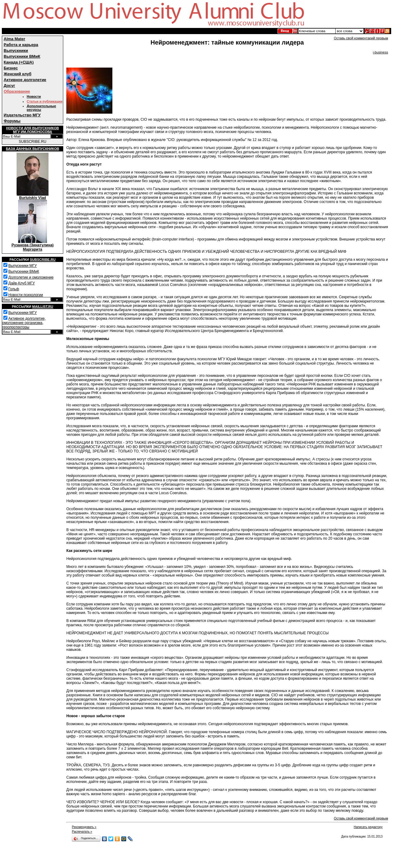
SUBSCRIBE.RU (33, 142)
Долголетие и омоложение (31, 277)
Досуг (9, 86)
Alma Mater (14, 39)
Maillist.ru (43, 307)
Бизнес (11, 68)
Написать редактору (368, 827)
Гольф (14, 289)
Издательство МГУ (22, 115)
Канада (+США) (19, 62)
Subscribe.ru (43, 260)
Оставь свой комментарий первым (361, 38)
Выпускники (16, 51)
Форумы (12, 121)
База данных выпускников (32, 149)
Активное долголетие (25, 80)
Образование (17, 91)
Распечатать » (82, 832)
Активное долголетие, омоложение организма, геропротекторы (24, 323)
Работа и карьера (21, 45)
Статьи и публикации (45, 101)
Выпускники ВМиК (22, 56)
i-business (380, 52)
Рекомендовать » (84, 827)
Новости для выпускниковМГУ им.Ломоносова (33, 130)
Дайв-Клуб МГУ (21, 283)
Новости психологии (26, 295)
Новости (34, 96)
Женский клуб (18, 74)
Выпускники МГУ (23, 266)
